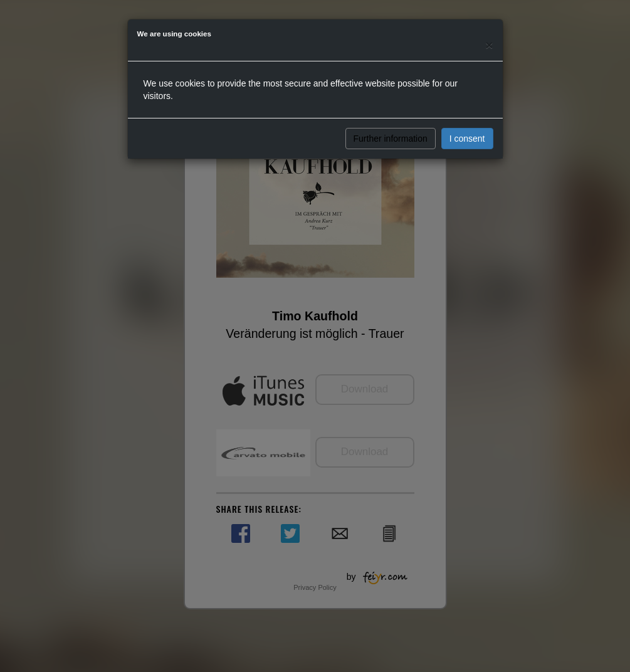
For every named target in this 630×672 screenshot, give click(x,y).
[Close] (489, 45)
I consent (467, 139)
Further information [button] (391, 139)
